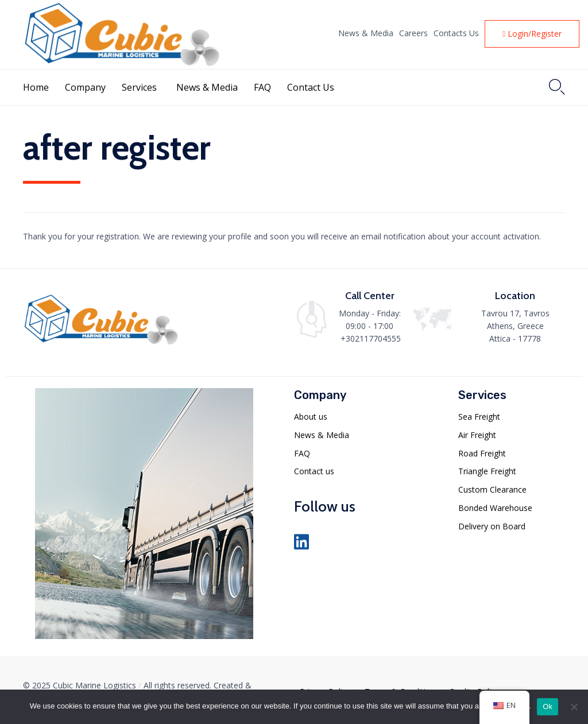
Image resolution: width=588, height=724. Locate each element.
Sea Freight (479, 417)
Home (36, 87)
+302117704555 (371, 338)
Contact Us (311, 87)
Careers (413, 33)
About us (311, 417)
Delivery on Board (492, 526)
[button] (532, 34)
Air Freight (477, 435)
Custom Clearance (492, 489)
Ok (548, 706)
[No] (574, 707)
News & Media (366, 33)
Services (139, 87)
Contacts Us (456, 33)
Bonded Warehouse (495, 508)
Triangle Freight (487, 471)
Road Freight (482, 453)
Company (85, 87)
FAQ (262, 87)
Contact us (314, 471)
